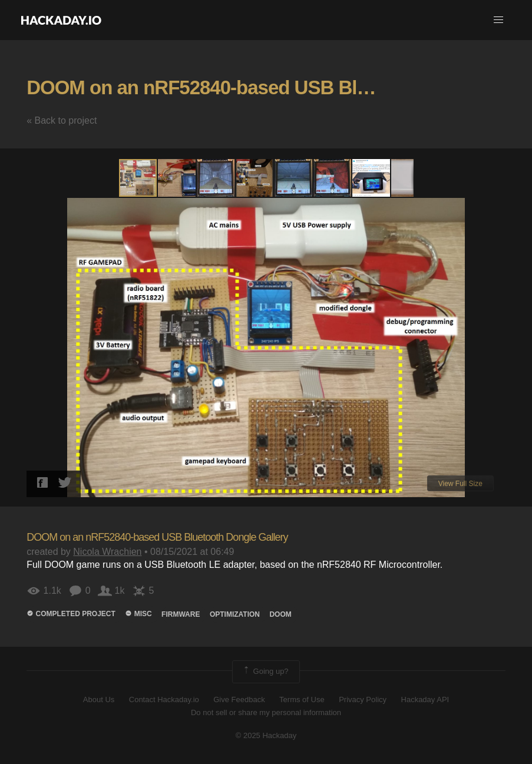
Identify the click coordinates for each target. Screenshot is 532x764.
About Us (99, 699)
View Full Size (460, 484)
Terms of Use (302, 699)
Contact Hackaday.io (164, 699)
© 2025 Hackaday (266, 735)
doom (280, 614)
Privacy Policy (363, 699)
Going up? (265, 672)
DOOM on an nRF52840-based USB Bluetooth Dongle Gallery (157, 537)
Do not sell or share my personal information (266, 712)
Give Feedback (239, 699)
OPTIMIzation (235, 614)
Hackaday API (425, 699)
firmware (181, 614)
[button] (498, 20)
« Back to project (62, 120)
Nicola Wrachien (107, 552)
